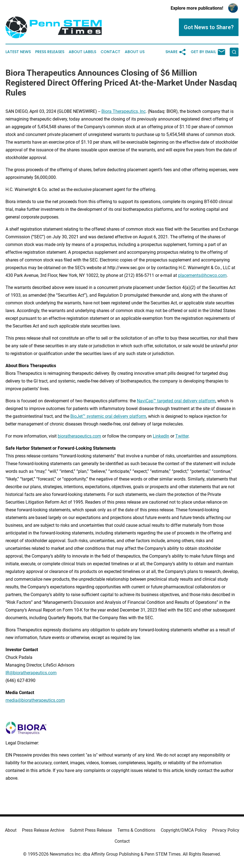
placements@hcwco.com (202, 275)
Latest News (18, 52)
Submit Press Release (91, 830)
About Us (135, 52)
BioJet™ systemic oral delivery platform (108, 416)
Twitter (182, 436)
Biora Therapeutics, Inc (124, 111)
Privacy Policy (226, 830)
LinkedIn (161, 436)
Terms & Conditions (136, 830)
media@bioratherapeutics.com (35, 700)
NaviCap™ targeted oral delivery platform (176, 401)
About (11, 830)
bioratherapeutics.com (79, 436)
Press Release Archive (43, 830)
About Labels (82, 52)
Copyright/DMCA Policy (184, 830)
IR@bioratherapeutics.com (31, 673)
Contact (110, 52)
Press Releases (50, 52)
